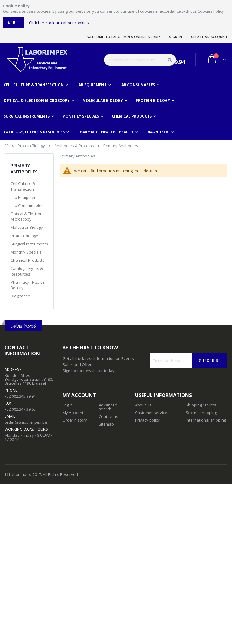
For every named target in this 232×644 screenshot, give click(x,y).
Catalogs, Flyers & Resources (27, 271)
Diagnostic (20, 296)
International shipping (206, 420)
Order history (75, 420)
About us (143, 405)
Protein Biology (32, 146)
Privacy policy (147, 420)
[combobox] (140, 60)
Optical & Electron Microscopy (27, 216)
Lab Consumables (27, 205)
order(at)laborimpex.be (26, 422)
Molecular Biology (27, 227)
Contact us (108, 416)
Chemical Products (27, 260)
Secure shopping (201, 413)
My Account (73, 413)
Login (67, 405)
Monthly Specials (26, 252)
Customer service (151, 413)
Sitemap (106, 424)
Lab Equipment (24, 197)
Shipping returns (201, 405)
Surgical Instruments (29, 244)
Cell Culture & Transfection (23, 186)
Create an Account (209, 37)
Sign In (176, 37)
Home (7, 147)
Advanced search (108, 407)
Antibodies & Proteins (75, 146)
